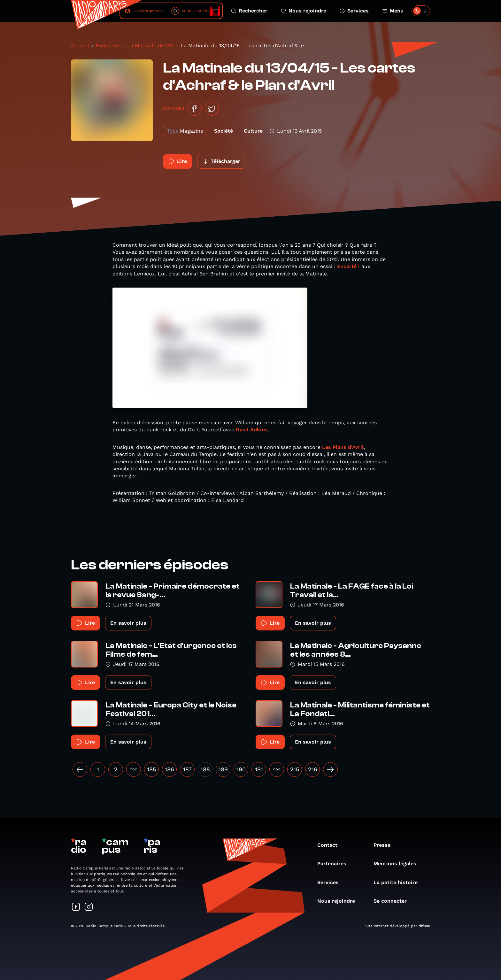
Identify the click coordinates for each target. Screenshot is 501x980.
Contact (331, 845)
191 (259, 769)
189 (223, 769)
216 (313, 769)
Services (354, 11)
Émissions (108, 46)
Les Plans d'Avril (342, 447)
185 (151, 769)
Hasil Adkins (252, 430)
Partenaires (335, 864)
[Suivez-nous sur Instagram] (89, 907)
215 (295, 769)
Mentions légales (398, 864)
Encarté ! (349, 266)
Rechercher (249, 11)
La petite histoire (399, 882)
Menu (393, 11)
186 (170, 769)
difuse (424, 926)
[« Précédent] (80, 769)
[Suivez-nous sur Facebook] (76, 907)
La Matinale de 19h (150, 46)
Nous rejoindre (304, 11)
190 (241, 769)
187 (187, 769)
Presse (385, 845)
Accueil (80, 46)
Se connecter (393, 901)
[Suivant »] (330, 769)
